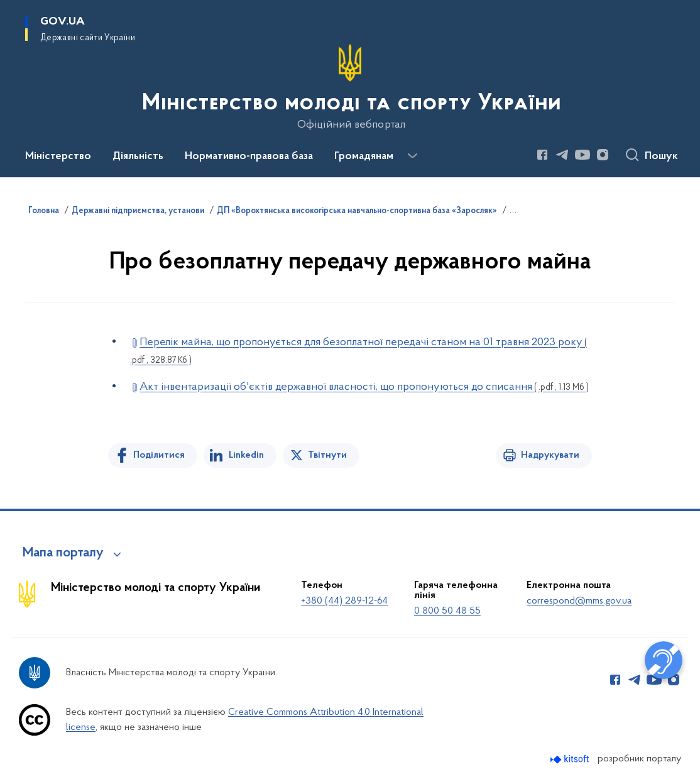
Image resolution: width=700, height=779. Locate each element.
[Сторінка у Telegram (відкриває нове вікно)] (562, 155)
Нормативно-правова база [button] (249, 157)
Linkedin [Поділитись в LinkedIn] (246, 455)
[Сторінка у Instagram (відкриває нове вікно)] (603, 155)
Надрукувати (550, 455)
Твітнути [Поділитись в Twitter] (327, 455)
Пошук (661, 157)
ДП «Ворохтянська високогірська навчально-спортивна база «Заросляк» (357, 211)
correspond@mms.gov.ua (579, 601)
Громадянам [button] (364, 157)
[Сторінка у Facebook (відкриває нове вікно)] (542, 155)
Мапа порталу (63, 553)
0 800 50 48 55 (447, 611)
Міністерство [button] (58, 157)
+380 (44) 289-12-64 (344, 601)
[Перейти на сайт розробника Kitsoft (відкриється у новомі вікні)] (571, 759)
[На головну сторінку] (350, 87)
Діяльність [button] (138, 157)
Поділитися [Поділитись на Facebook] (159, 455)
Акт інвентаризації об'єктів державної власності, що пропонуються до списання (364, 387)
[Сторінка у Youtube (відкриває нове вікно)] (582, 155)
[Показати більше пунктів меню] (412, 156)
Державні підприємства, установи (138, 211)
